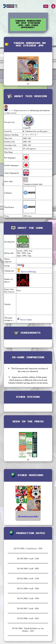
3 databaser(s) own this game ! (37, 131)
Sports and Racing (28, 271)
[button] (28, 84)
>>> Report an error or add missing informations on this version (27, 112)
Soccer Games (24, 319)
